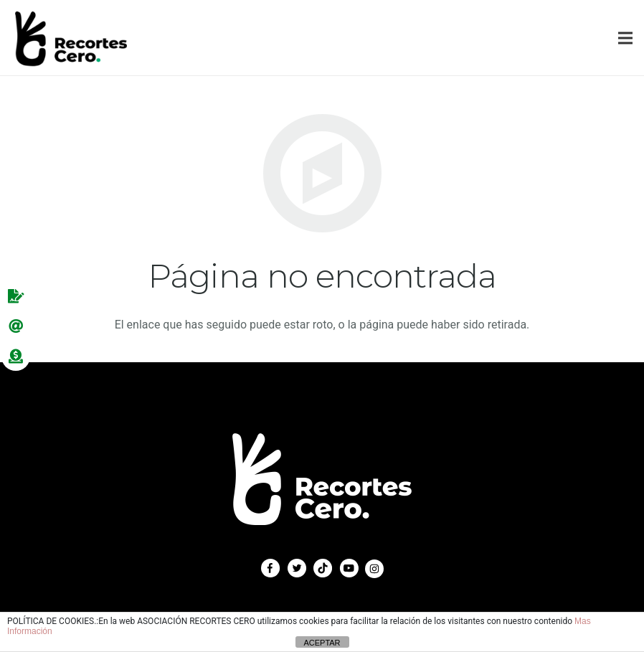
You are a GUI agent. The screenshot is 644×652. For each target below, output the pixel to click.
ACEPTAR (322, 643)
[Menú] (625, 38)
